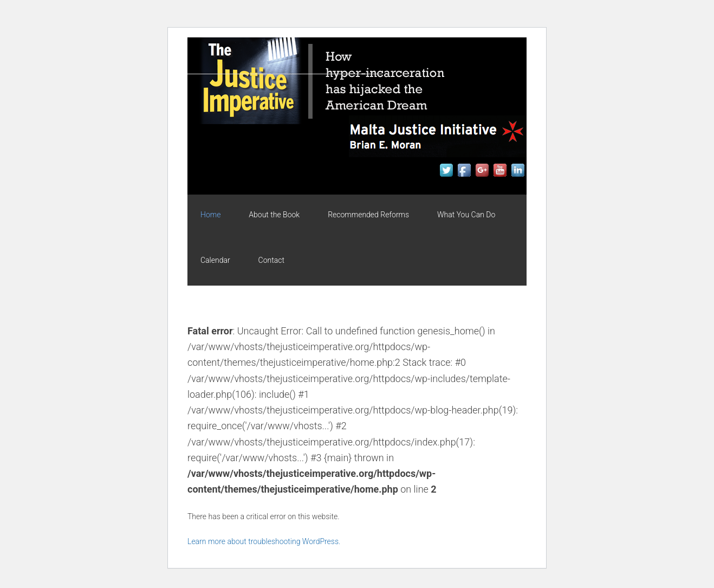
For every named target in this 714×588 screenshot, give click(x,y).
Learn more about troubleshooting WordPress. (264, 541)
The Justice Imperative (285, 86)
